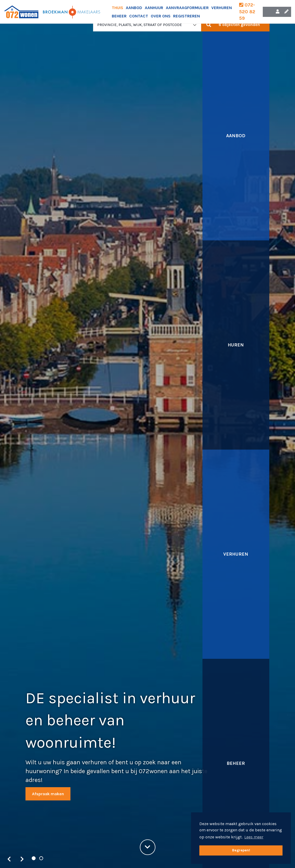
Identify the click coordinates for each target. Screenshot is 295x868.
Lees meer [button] (254, 837)
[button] (235, 25)
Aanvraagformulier (187, 8)
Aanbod (134, 8)
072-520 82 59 (247, 12)
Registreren (186, 16)
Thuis (117, 8)
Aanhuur (154, 8)
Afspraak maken (48, 794)
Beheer (119, 16)
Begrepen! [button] (241, 850)
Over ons (161, 16)
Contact (139, 16)
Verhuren (222, 8)
